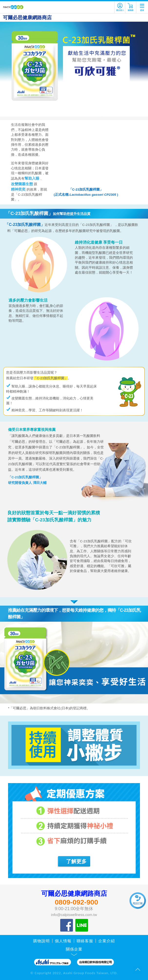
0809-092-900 (77, 902)
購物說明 (41, 941)
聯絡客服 (85, 941)
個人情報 (63, 941)
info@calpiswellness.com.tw (74, 915)
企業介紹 (107, 941)
